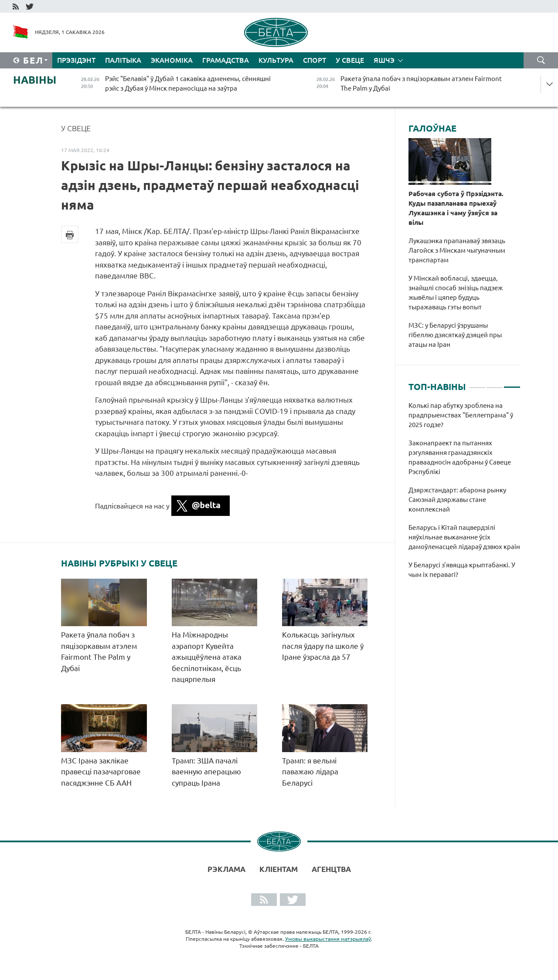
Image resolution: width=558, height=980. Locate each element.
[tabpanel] (464, 495)
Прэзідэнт (76, 60)
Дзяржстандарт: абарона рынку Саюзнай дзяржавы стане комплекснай (457, 500)
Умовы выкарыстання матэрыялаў (328, 939)
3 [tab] (512, 383)
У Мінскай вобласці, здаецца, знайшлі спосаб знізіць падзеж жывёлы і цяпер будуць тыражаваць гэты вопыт (456, 293)
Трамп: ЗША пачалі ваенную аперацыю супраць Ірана (206, 772)
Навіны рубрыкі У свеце (119, 563)
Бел (33, 60)
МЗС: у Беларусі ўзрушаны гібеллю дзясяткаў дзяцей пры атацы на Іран (455, 335)
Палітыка (123, 60)
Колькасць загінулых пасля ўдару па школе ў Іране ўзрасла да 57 (323, 646)
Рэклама (226, 869)
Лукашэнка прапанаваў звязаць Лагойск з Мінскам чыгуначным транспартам (457, 250)
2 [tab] (495, 383)
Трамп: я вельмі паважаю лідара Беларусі (310, 772)
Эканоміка (172, 60)
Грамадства (226, 60)
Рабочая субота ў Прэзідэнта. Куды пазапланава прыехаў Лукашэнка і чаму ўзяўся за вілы (456, 208)
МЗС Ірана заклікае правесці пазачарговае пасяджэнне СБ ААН (101, 772)
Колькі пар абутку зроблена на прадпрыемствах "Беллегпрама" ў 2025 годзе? (461, 415)
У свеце (350, 60)
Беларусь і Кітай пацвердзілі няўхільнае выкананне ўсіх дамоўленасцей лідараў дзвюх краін (464, 537)
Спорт (315, 60)
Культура (276, 60)
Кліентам (279, 869)
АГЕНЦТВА (331, 869)
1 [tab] (477, 383)
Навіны (35, 80)
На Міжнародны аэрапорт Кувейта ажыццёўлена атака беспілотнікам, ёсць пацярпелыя (207, 657)
